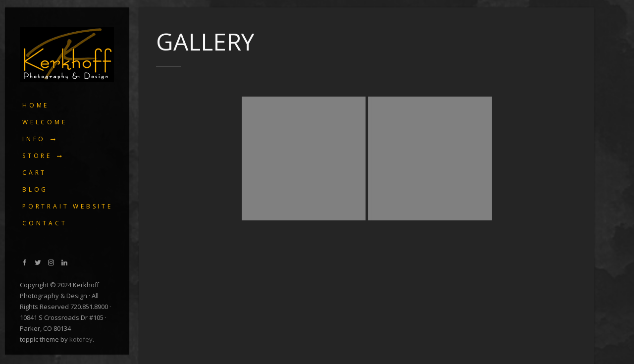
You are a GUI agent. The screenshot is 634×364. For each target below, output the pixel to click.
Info (34, 139)
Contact (45, 223)
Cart (34, 173)
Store (37, 156)
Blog (35, 189)
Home (36, 105)
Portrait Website (68, 206)
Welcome (45, 122)
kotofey (81, 339)
